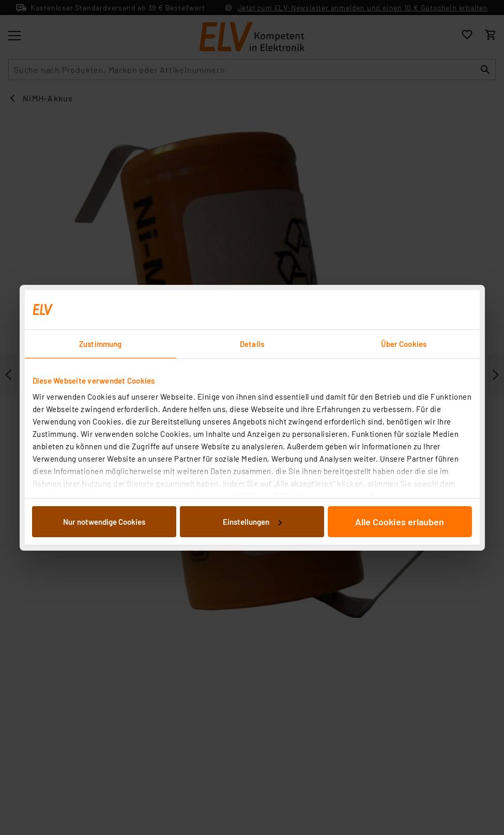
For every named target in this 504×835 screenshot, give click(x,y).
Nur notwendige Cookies (104, 522)
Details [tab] (252, 344)
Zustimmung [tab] (100, 344)
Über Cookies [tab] (404, 344)
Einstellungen (252, 522)
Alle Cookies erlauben (400, 522)
